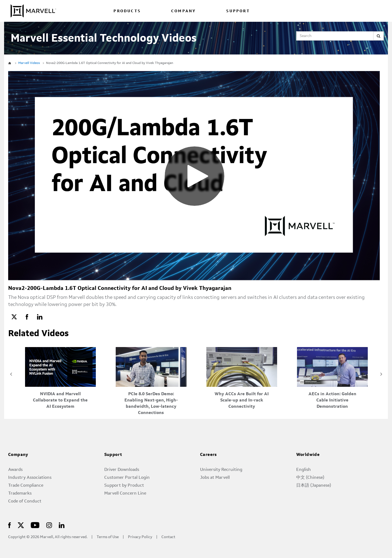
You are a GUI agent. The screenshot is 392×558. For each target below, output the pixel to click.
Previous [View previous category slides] (11, 374)
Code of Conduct (25, 501)
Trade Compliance (26, 486)
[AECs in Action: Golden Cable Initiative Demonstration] (332, 378)
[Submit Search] (379, 36)
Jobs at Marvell (215, 478)
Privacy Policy (140, 537)
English (304, 470)
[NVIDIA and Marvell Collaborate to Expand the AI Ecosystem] (60, 378)
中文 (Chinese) (310, 478)
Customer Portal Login (127, 478)
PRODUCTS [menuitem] (127, 11)
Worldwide (308, 455)
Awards (15, 470)
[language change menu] (355, 11)
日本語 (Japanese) (314, 486)
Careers (209, 455)
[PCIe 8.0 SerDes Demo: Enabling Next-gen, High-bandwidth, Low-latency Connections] (151, 382)
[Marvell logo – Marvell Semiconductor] (49, 525)
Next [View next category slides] (381, 374)
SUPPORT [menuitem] (238, 11)
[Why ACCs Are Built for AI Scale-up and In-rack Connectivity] (242, 378)
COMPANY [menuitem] (183, 11)
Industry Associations (30, 478)
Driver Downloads (122, 470)
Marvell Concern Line (125, 493)
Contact (168, 537)
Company (18, 455)
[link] (14, 317)
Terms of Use (108, 537)
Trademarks (20, 493)
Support (113, 455)
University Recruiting (221, 470)
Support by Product (124, 486)
